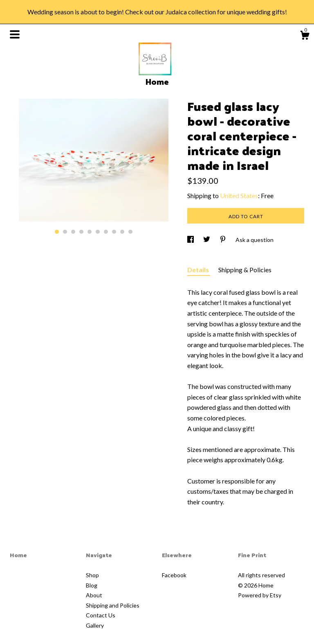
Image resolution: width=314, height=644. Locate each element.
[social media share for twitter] (207, 240)
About (94, 595)
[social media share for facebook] (191, 240)
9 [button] (122, 232)
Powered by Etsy (260, 595)
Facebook (174, 575)
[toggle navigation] (15, 34)
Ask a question (255, 240)
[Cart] (305, 36)
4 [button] (81, 232)
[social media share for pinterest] (223, 240)
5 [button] (90, 232)
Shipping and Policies (113, 605)
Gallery (95, 625)
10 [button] (130, 232)
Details (199, 270)
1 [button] (57, 232)
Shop (92, 575)
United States (239, 195)
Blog (92, 585)
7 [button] (106, 232)
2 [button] (65, 232)
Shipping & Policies (245, 270)
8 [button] (114, 232)
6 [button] (98, 232)
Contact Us (101, 615)
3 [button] (73, 232)
